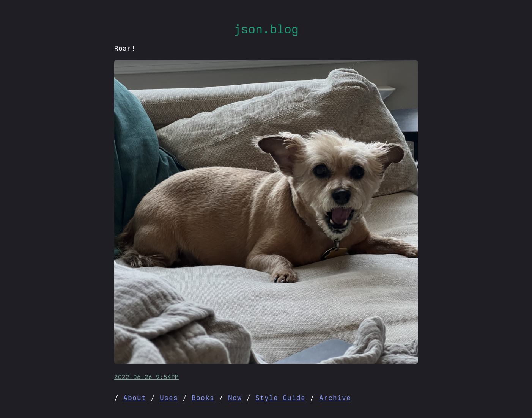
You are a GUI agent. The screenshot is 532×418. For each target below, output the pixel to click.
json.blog (266, 29)
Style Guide (280, 398)
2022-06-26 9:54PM (146, 377)
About (135, 398)
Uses (169, 398)
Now (235, 398)
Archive (335, 398)
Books (203, 398)
